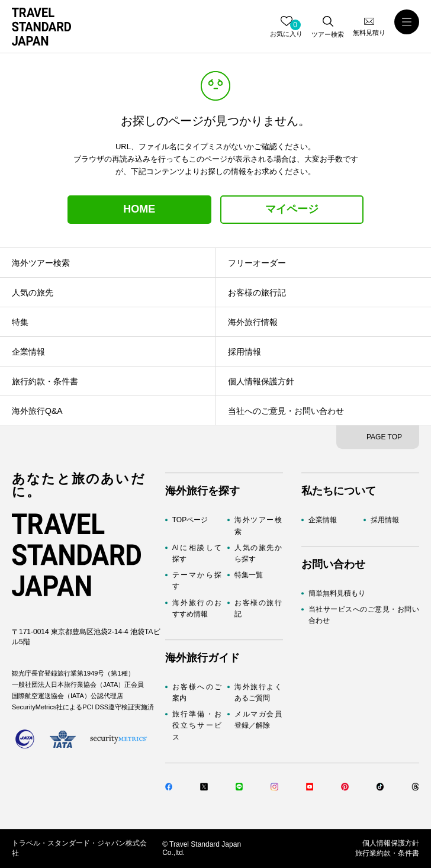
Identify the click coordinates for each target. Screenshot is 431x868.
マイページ (292, 209)
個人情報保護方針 (391, 843)
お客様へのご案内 (197, 692)
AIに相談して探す (197, 553)
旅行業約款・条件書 (387, 853)
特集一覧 (249, 575)
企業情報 (323, 520)
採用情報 (385, 520)
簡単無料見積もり (337, 593)
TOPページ (190, 520)
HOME (139, 209)
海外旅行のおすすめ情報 (197, 608)
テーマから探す (197, 581)
